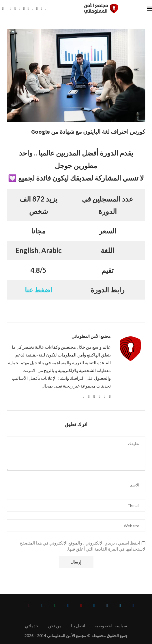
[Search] (3, 9)
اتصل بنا (78, 626)
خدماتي (32, 626)
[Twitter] (15, 9)
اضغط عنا (39, 290)
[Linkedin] (24, 9)
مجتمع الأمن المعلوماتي (91, 336)
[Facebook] (11, 9)
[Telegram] (41, 9)
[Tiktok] (46, 9)
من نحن (55, 626)
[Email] (33, 9)
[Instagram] (19, 9)
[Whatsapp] (37, 9)
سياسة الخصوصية (111, 626)
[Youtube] (28, 9)
